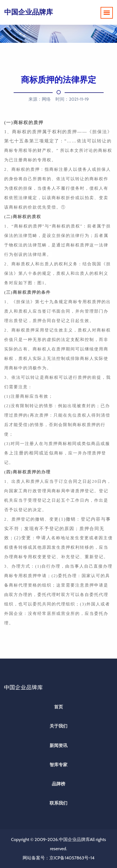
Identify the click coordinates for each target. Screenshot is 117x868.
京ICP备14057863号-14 (72, 858)
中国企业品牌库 (29, 12)
